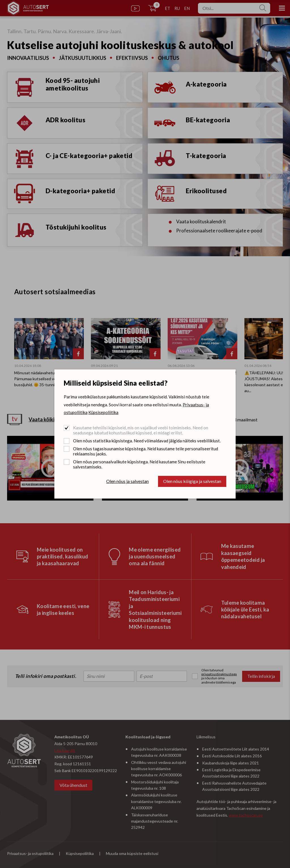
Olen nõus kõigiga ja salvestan (192, 481)
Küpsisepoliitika (103, 412)
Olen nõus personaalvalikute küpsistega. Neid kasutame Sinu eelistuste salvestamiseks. (139, 464)
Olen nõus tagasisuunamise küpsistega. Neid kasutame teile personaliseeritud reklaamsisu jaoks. (146, 451)
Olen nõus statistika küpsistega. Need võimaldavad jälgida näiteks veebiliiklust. (147, 441)
